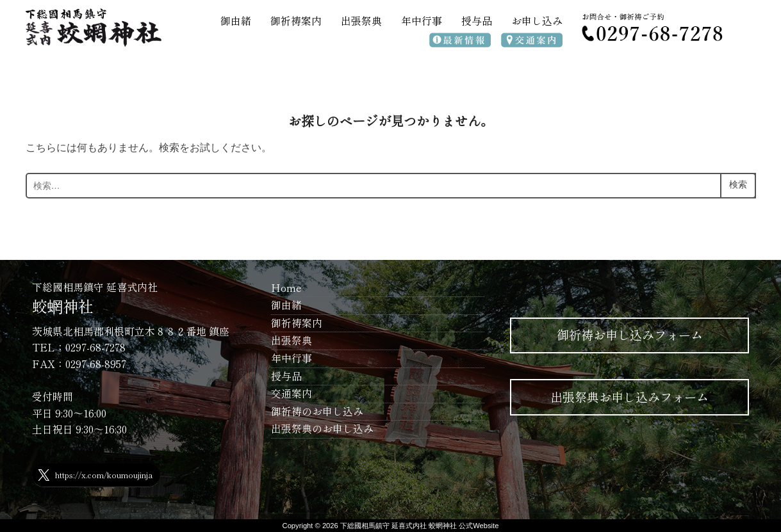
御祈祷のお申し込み (317, 411)
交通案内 (292, 393)
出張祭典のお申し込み (322, 428)
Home (286, 287)
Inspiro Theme (739, 516)
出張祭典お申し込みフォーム (629, 397)
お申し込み (537, 20)
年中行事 (422, 20)
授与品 (477, 20)
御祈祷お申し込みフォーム (630, 335)
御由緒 (236, 20)
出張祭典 (361, 20)
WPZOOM (747, 516)
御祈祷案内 (296, 20)
